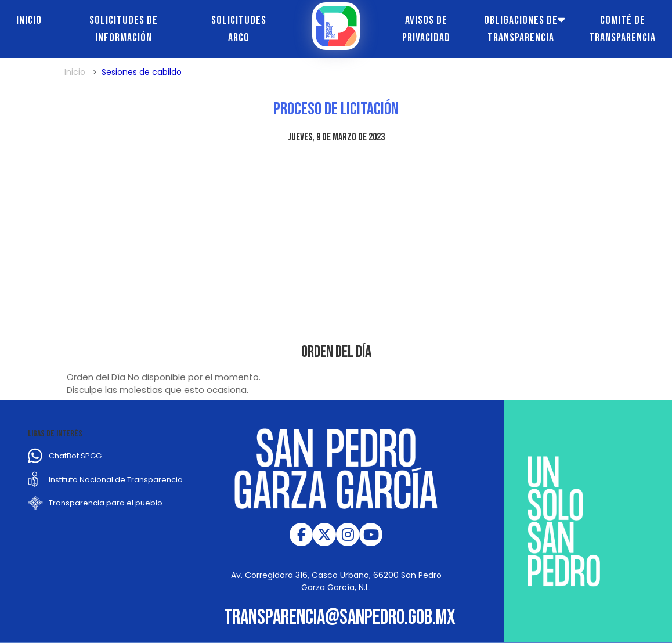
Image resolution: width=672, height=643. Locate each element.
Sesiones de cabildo (142, 72)
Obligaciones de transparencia (521, 29)
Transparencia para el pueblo (106, 503)
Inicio (29, 20)
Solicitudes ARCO (239, 29)
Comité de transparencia (622, 29)
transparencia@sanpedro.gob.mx (340, 618)
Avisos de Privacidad (426, 29)
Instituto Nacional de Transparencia (116, 480)
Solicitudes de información (124, 29)
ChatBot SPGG (75, 456)
